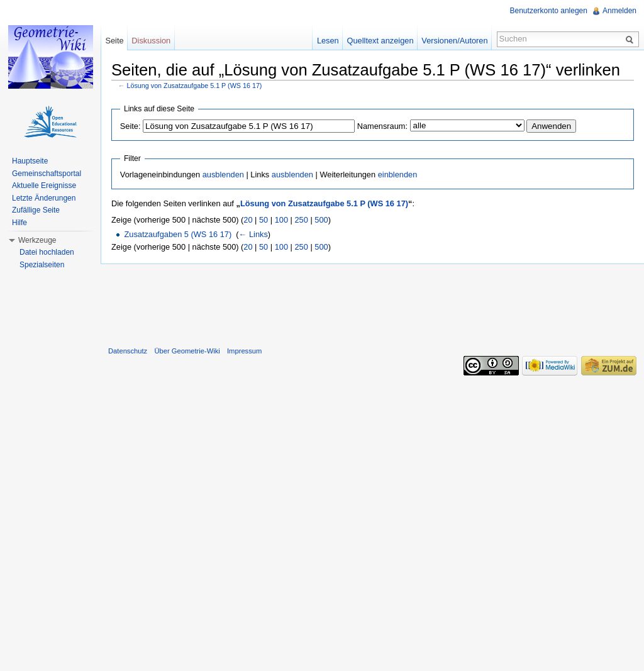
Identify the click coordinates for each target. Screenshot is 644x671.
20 (248, 220)
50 (264, 220)
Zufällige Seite (36, 210)
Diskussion (151, 41)
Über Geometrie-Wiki (187, 351)
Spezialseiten (42, 265)
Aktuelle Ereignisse (44, 186)
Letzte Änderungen (44, 198)
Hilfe (19, 223)
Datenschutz (128, 351)
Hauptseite (30, 161)
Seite (114, 41)
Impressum (244, 351)
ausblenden (223, 175)
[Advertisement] (372, 302)
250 (301, 220)
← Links (253, 234)
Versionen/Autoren (454, 41)
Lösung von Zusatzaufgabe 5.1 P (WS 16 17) (195, 86)
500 (321, 220)
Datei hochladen (47, 252)
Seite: (130, 126)
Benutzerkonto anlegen (549, 11)
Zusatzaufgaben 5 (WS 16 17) (178, 234)
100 (281, 220)
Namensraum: (382, 126)
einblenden (398, 175)
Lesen (328, 41)
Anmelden (619, 11)
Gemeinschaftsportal (47, 174)
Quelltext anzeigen (380, 41)
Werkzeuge (37, 240)
